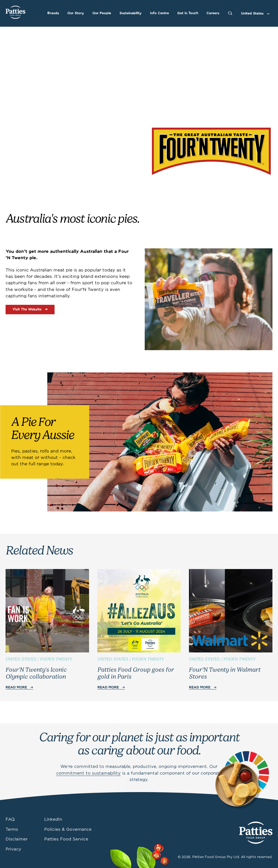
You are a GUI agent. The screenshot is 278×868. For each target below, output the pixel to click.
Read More (16, 687)
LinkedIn (53, 820)
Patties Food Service (66, 839)
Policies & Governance (68, 830)
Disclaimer (17, 839)
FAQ (10, 820)
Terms (12, 830)
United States (252, 13)
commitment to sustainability (88, 773)
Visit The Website (27, 309)
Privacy (13, 849)
